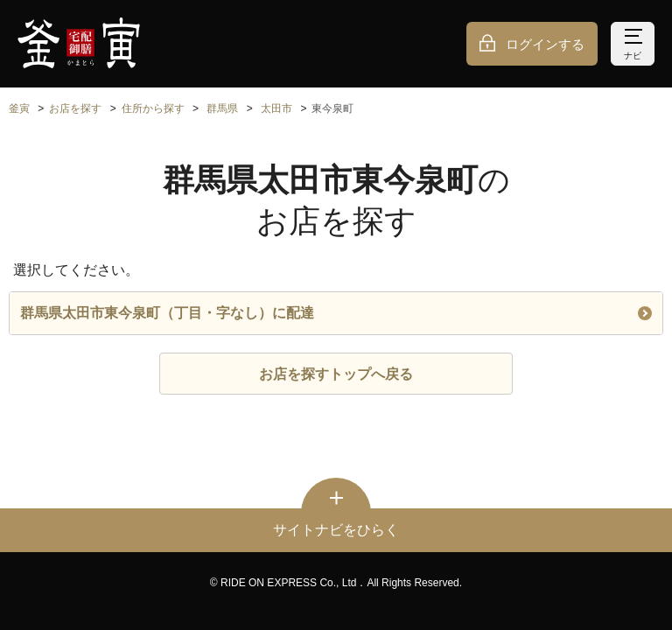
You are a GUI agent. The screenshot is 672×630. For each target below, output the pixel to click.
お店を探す (75, 108)
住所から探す (153, 108)
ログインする (545, 44)
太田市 (276, 108)
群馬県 (222, 108)
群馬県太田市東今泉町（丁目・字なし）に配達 (336, 313)
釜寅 (19, 108)
